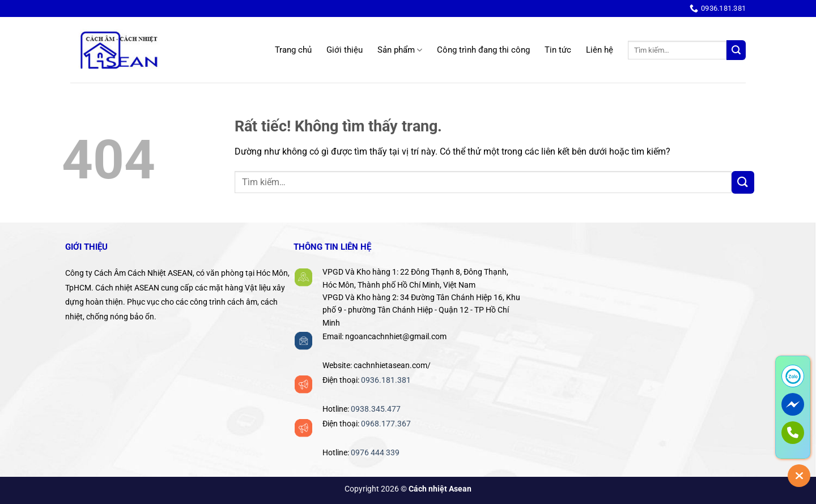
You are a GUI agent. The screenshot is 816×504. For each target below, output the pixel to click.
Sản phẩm (400, 50)
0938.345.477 (376, 409)
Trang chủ (293, 50)
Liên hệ (600, 50)
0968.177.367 (386, 424)
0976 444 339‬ (375, 452)
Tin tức (558, 50)
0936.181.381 (386, 380)
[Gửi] (736, 50)
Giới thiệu (345, 50)
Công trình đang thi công (483, 50)
